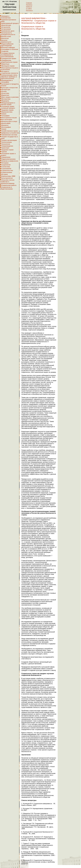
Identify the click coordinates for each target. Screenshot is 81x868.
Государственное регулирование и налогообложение (7, 55)
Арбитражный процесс (10, 23)
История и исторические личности (9, 72)
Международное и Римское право (8, 104)
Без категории (7, 120)
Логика (4, 91)
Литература (6, 89)
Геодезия (5, 51)
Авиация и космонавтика (5, 17)
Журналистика (7, 112)
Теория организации (9, 140)
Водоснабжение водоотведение (7, 45)
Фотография (6, 127)
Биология (5, 38)
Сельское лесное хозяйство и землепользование (7, 182)
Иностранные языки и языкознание (9, 69)
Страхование (6, 169)
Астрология (6, 27)
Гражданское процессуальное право (9, 61)
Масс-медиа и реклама (10, 97)
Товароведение (7, 146)
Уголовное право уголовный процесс (8, 107)
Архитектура (6, 25)
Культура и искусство (10, 88)
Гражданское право (9, 59)
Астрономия (6, 29)
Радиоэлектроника (8, 159)
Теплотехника (7, 142)
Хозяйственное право (10, 131)
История (5, 174)
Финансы (5, 125)
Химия (4, 114)
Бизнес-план (6, 36)
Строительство (7, 170)
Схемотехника (7, 172)
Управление (6, 157)
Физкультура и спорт (9, 121)
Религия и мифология (10, 161)
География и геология (10, 49)
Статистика (6, 167)
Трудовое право (7, 110)
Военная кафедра (8, 47)
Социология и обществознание (6, 188)
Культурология (7, 178)
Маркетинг (5, 95)
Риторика (5, 163)
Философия (6, 123)
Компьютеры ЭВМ (8, 176)
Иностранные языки (9, 118)
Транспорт (5, 148)
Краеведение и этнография (6, 81)
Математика (6, 99)
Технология (6, 144)
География (5, 116)
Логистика (5, 93)
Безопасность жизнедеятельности (8, 34)
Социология (6, 165)
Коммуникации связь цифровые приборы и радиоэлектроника (9, 77)
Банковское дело (8, 31)
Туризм (4, 152)
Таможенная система (9, 135)
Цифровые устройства (10, 133)
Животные (5, 64)
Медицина (5, 101)
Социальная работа (9, 185)
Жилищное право (8, 66)
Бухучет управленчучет (6, 41)
